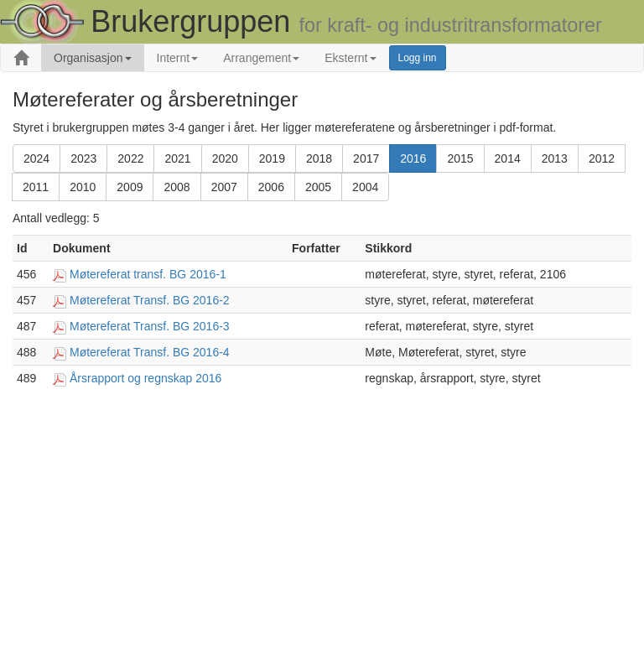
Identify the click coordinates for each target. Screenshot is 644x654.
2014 (508, 158)
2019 (272, 158)
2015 (460, 158)
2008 (177, 187)
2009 (130, 187)
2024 (36, 158)
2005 (318, 187)
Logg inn (418, 58)
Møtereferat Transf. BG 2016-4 (150, 352)
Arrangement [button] (261, 58)
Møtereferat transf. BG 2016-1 (148, 274)
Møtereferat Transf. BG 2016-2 (150, 300)
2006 (271, 187)
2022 (130, 158)
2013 (555, 158)
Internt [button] (178, 58)
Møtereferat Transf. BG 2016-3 (150, 326)
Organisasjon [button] (93, 58)
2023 (83, 158)
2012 (602, 158)
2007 (224, 187)
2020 (225, 158)
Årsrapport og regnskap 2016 (145, 378)
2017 (366, 158)
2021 (177, 158)
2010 (83, 187)
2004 (365, 187)
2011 (36, 187)
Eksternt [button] (350, 58)
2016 (413, 158)
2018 (319, 158)
